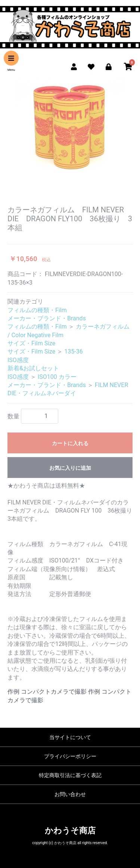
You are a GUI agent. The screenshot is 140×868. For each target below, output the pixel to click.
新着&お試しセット (33, 368)
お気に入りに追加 (70, 468)
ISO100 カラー (57, 377)
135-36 (73, 351)
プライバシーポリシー (70, 756)
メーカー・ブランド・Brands (47, 318)
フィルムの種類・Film (37, 310)
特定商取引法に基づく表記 (70, 775)
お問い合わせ (70, 794)
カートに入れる (70, 443)
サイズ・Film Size (31, 343)
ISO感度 (18, 360)
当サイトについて (70, 737)
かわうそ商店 (70, 831)
